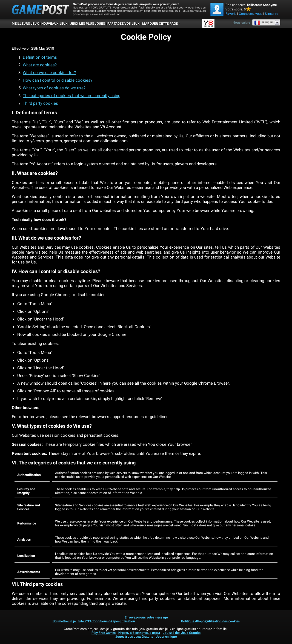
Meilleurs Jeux (25, 24)
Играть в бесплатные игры (139, 633)
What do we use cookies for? (49, 73)
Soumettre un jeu (65, 621)
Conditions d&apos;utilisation (113, 621)
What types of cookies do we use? (54, 88)
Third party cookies (40, 103)
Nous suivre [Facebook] (241, 22)
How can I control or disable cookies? (58, 80)
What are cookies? (40, 65)
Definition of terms (40, 57)
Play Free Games (104, 633)
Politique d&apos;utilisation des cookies (210, 621)
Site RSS (85, 621)
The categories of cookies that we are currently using (71, 96)
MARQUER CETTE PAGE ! (161, 24)
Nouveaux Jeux (55, 24)
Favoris (231, 14)
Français (264, 22)
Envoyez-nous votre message (146, 617)
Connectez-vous (251, 14)
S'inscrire (271, 14)
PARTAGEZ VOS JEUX (124, 24)
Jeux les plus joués (88, 24)
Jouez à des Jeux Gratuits (182, 633)
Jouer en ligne (166, 637)
